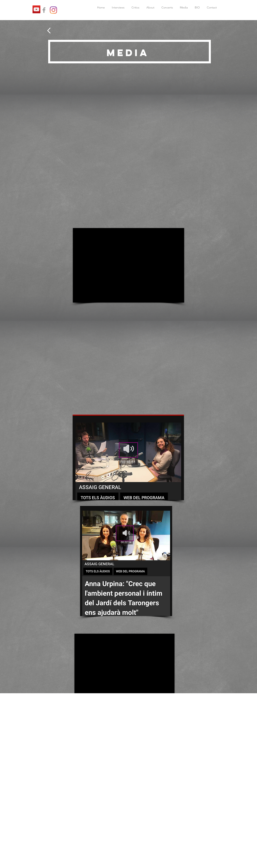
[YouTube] (36, 9)
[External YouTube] (128, 265)
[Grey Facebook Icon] (44, 10)
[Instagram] (53, 10)
